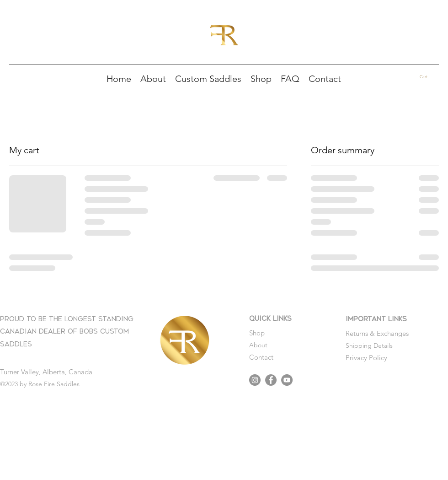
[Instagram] (255, 380)
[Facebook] (271, 380)
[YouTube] (287, 380)
